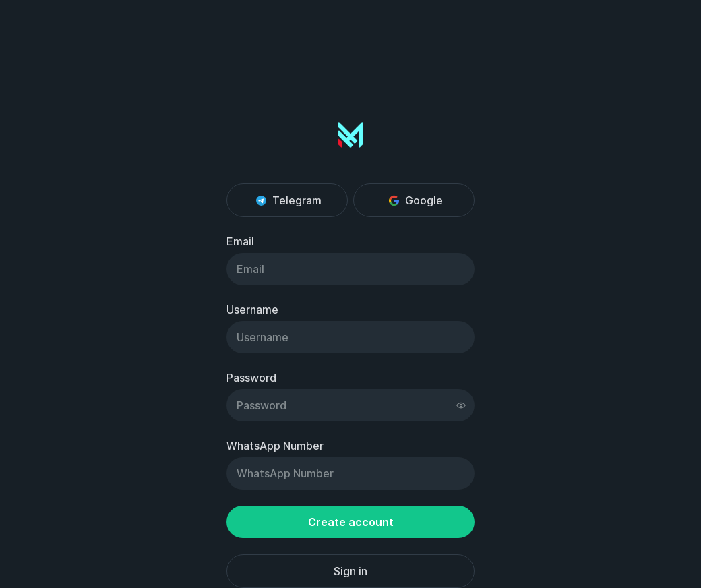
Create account (351, 522)
